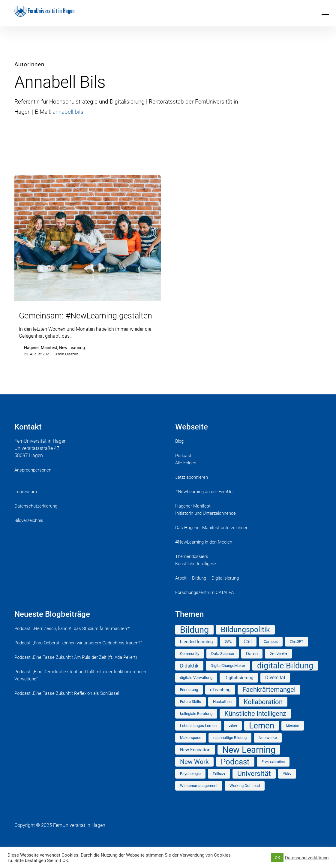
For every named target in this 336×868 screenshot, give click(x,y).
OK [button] (277, 858)
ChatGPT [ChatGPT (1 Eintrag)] (297, 652)
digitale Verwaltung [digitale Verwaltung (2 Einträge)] (196, 688)
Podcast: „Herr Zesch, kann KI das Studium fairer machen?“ (76, 639)
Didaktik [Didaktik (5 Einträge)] (189, 676)
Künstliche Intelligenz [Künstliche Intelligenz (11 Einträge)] (255, 724)
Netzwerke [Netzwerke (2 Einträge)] (268, 748)
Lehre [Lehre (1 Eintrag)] (233, 736)
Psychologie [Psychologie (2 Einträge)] (190, 784)
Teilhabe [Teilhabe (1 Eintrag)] (219, 784)
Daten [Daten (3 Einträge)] (252, 664)
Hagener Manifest (194, 516)
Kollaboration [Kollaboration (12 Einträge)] (263, 712)
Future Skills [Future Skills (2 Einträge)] (190, 712)
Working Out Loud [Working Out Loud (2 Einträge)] (245, 796)
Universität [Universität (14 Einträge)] (254, 784)
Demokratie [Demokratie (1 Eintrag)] (278, 664)
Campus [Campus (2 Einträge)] (271, 652)
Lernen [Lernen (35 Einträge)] (262, 736)
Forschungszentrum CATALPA (207, 603)
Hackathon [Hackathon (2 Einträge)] (222, 712)
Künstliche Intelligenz (198, 574)
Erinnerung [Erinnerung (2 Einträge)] (189, 700)
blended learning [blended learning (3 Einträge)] (196, 652)
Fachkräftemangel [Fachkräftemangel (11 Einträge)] (269, 700)
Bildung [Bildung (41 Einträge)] (194, 640)
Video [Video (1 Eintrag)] (287, 784)
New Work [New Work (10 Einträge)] (194, 772)
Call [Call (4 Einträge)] (248, 652)
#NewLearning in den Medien (206, 552)
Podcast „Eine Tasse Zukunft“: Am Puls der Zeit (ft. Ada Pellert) (80, 667)
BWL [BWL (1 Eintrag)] (228, 652)
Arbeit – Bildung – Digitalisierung (210, 588)
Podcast (184, 466)
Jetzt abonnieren (193, 487)
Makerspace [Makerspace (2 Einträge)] (191, 748)
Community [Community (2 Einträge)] (190, 664)
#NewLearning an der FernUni (206, 502)
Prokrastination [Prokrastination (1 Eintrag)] (273, 772)
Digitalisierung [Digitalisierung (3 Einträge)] (239, 688)
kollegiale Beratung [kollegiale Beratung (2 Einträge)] (196, 724)
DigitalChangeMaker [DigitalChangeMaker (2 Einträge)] (228, 676)
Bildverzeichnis (30, 530)
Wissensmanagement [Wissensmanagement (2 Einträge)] (199, 796)
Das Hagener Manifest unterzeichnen (214, 538)
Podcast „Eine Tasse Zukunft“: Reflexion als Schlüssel (71, 703)
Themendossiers (193, 567)
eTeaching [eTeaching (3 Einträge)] (220, 700)
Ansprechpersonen (34, 480)
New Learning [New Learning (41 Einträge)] (249, 760)
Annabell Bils (60, 82)
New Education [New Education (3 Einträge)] (195, 760)
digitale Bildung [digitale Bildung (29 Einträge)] (285, 676)
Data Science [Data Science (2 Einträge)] (223, 664)
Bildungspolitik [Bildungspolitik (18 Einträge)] (245, 640)
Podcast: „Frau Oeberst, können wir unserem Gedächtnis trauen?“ (82, 653)
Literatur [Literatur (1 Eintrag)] (293, 736)
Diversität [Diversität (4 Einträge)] (275, 688)
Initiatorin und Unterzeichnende (208, 523)
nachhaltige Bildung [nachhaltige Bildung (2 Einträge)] (230, 748)
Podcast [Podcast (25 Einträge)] (235, 772)
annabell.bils (68, 112)
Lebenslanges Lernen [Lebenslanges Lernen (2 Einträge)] (198, 736)
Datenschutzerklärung (37, 516)
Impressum (26, 502)
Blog (180, 451)
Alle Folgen (187, 473)
